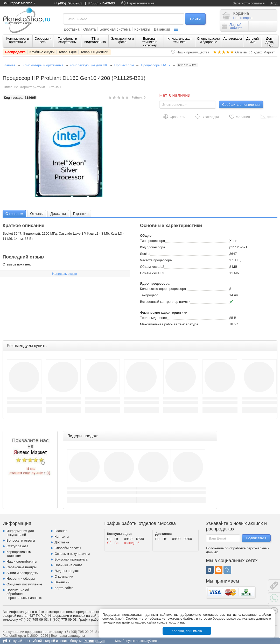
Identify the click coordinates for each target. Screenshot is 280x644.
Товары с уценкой (94, 52)
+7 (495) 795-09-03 (68, 3)
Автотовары (233, 38)
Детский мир (253, 40)
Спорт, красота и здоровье (209, 40)
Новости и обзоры (21, 579)
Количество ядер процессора (163, 289)
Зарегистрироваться (249, 3)
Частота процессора (156, 260)
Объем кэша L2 (152, 267)
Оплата (89, 29)
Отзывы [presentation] (37, 214)
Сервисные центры (22, 567)
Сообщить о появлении (241, 105)
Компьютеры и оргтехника (18, 40)
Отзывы (55, 87)
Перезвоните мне (141, 3)
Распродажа (15, 52)
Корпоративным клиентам (19, 554)
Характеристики (32, 87)
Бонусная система (115, 29)
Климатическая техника (179, 40)
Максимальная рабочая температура (169, 324)
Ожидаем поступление (24, 584)
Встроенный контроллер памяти (165, 302)
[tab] (14, 213)
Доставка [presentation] (58, 214)
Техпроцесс (149, 295)
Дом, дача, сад (270, 42)
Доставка (72, 29)
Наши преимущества (193, 52)
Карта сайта (64, 588)
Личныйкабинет (232, 26)
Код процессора (153, 247)
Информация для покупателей (20, 533)
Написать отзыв (65, 274)
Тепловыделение (153, 318)
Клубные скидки (42, 52)
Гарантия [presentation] (81, 214)
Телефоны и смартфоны (67, 40)
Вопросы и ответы (21, 540)
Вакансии (162, 29)
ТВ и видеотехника (95, 40)
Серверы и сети (43, 40)
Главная (9, 65)
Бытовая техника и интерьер (150, 42)
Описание (10, 87)
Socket (145, 254)
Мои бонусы (124, 641)
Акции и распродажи (23, 573)
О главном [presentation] (14, 214)
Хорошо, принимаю (187, 631)
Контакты (142, 29)
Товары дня (67, 52)
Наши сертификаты (22, 561)
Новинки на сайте (68, 565)
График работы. (91, 619)
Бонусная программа (71, 559)
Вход (274, 3)
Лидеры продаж (67, 571)
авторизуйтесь (147, 641)
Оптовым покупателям (72, 554)
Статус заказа (17, 546)
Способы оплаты (68, 548)
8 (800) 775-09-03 (101, 3)
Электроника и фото (122, 40)
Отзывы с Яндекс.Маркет (255, 52)
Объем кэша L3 (152, 273)
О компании (64, 576)
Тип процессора (152, 241)
